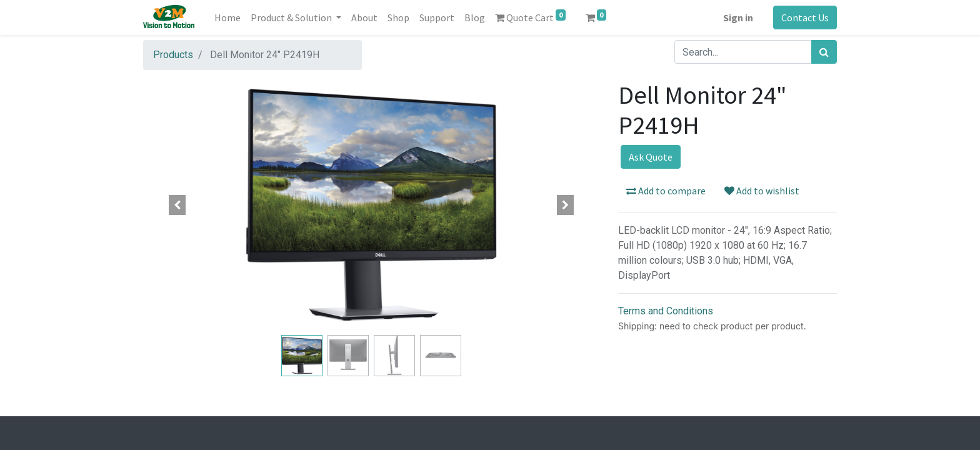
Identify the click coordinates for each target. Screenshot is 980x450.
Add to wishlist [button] (762, 191)
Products (173, 55)
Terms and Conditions (666, 311)
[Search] (824, 52)
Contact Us (805, 17)
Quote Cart (530, 17)
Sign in (738, 17)
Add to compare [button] (666, 191)
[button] (177, 205)
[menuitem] (227, 17)
